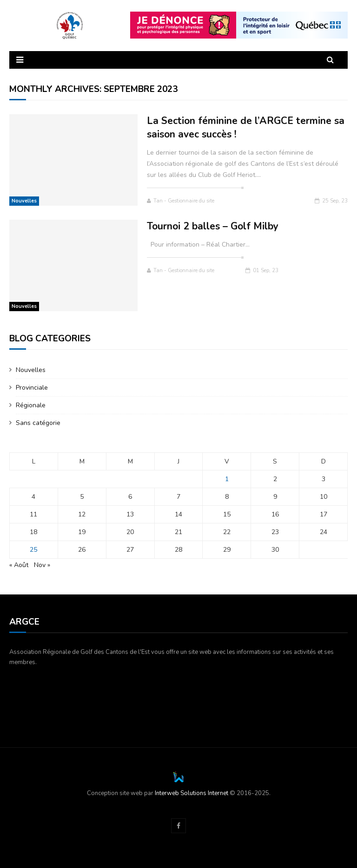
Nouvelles (24, 201)
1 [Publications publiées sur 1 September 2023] (227, 479)
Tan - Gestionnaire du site (181, 201)
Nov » (42, 565)
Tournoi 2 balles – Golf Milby (213, 226)
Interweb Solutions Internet (192, 793)
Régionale (31, 405)
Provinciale (32, 388)
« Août (19, 565)
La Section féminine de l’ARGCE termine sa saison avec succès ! (246, 127)
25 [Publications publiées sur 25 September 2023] (33, 550)
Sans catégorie (38, 423)
